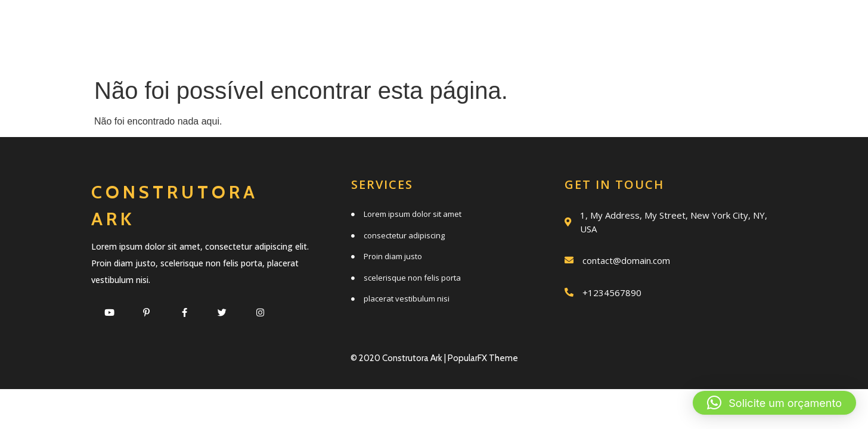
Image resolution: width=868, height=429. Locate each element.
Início (286, 25)
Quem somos (485, 25)
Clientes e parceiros (504, 52)
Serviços (373, 25)
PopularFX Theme (483, 358)
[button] (774, 403)
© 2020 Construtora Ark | (399, 358)
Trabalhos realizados (652, 25)
